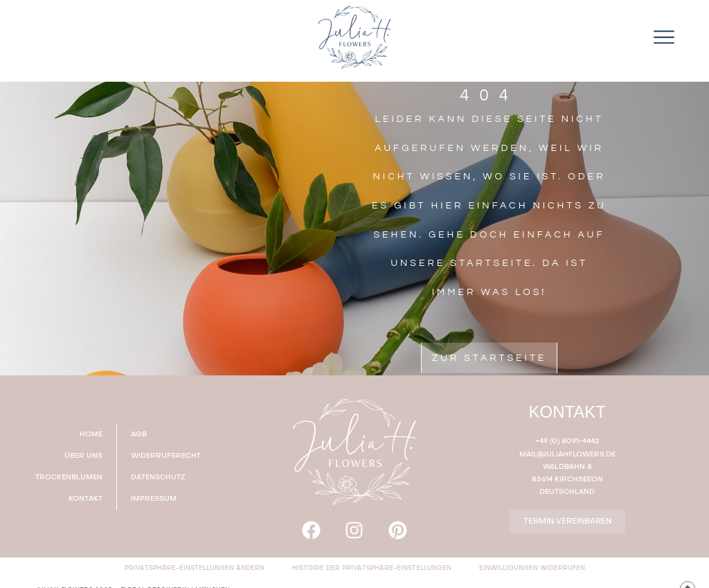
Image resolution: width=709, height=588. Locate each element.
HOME (91, 434)
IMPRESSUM (154, 499)
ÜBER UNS (83, 456)
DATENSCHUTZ (158, 477)
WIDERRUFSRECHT (166, 456)
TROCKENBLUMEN (69, 477)
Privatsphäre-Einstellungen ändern (195, 568)
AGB (139, 434)
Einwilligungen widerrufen (532, 568)
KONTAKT (86, 499)
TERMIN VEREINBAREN (567, 521)
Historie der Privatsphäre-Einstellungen (372, 568)
